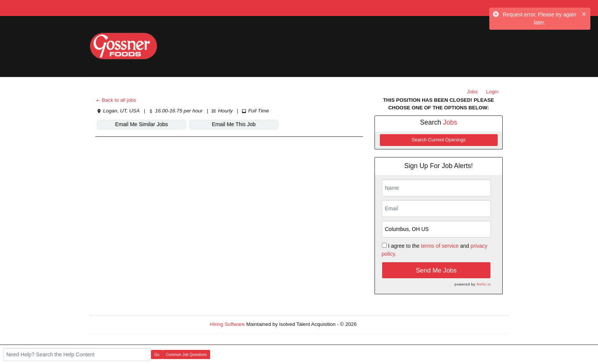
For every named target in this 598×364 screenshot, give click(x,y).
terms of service (440, 246)
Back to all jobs (116, 100)
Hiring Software (227, 324)
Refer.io (484, 284)
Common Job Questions (186, 355)
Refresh (379, 324)
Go (157, 355)
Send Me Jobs (436, 270)
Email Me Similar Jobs (141, 124)
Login (492, 92)
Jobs (472, 92)
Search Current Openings (439, 140)
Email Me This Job (234, 124)
